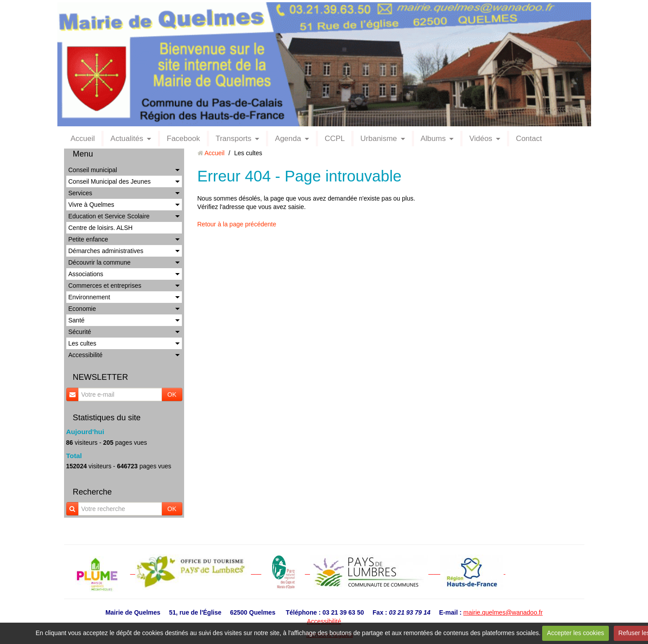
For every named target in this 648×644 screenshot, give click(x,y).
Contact (529, 139)
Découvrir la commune (100, 262)
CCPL (335, 139)
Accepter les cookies (576, 633)
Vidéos (481, 139)
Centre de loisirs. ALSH (101, 228)
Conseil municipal (93, 170)
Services (80, 193)
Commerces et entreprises (105, 286)
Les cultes (83, 343)
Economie (82, 309)
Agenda (288, 139)
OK (172, 394)
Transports (234, 139)
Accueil (83, 139)
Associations (86, 274)
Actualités (127, 139)
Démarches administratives (106, 251)
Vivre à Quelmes (91, 205)
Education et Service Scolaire (109, 216)
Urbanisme (378, 139)
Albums (433, 139)
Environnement (89, 297)
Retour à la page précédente (237, 224)
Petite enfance (89, 239)
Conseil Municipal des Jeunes (110, 181)
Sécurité (80, 332)
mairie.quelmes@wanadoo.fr (503, 612)
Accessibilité (86, 355)
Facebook (183, 139)
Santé (77, 320)
